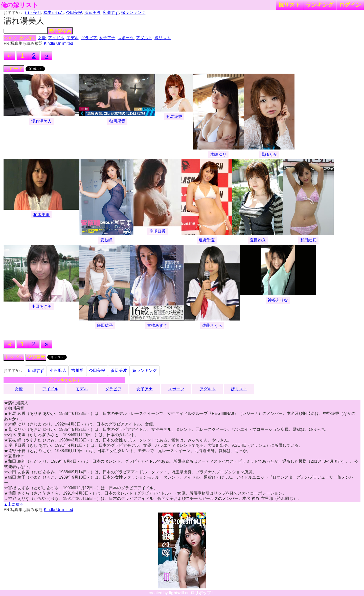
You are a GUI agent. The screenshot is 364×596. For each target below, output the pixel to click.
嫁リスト (290, 5)
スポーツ (126, 38)
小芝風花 (58, 370)
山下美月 (33, 13)
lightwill (176, 593)
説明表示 (36, 357)
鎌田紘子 (105, 325)
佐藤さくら (212, 325)
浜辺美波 (93, 13)
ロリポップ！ (203, 593)
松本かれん (54, 13)
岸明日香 (157, 231)
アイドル (56, 38)
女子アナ (107, 38)
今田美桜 (74, 13)
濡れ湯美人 (41, 121)
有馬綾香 (174, 116)
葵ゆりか (269, 154)
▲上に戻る (14, 504)
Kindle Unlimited (59, 43)
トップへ (14, 357)
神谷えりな (278, 300)
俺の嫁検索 (60, 31)
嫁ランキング (133, 13)
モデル (73, 38)
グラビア (89, 38)
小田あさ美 (41, 306)
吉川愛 (77, 370)
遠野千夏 (207, 240)
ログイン (350, 5)
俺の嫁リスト (19, 5)
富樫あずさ (157, 325)
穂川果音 (117, 121)
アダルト (144, 38)
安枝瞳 (106, 240)
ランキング (320, 5)
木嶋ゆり (218, 154)
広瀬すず (111, 13)
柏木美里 (41, 215)
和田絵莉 (308, 240)
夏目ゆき (258, 240)
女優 (42, 38)
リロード (14, 69)
